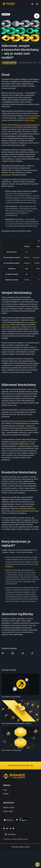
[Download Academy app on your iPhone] (9, 820)
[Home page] (9, 4)
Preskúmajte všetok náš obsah (21, 766)
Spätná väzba (8, 811)
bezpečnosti (6, 175)
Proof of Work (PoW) (19, 421)
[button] (37, 4)
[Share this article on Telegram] (23, 653)
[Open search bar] (32, 4)
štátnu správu (30, 120)
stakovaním (15, 327)
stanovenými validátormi (19, 442)
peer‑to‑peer (10, 213)
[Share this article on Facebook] (13, 653)
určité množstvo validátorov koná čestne (25, 511)
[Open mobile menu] (37, 4)
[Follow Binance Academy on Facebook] (4, 828)
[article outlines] (37, 16)
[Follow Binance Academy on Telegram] (10, 828)
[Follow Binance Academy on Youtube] (13, 828)
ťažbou (4, 327)
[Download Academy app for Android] (22, 820)
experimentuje (34, 116)
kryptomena (19, 93)
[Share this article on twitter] (3, 653)
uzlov (15, 405)
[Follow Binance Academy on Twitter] (7, 828)
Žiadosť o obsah (9, 807)
